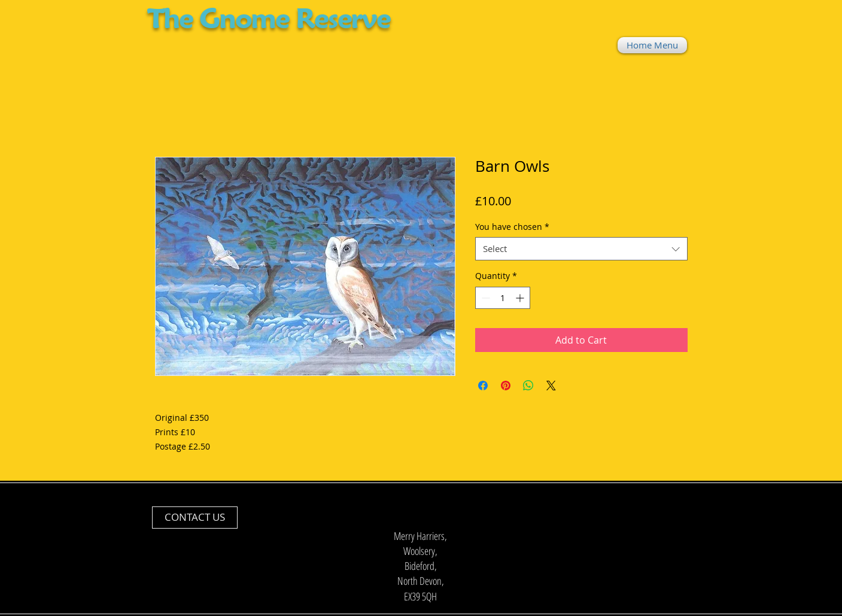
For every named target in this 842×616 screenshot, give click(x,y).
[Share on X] (551, 386)
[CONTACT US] (195, 518)
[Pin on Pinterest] (506, 386)
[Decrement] (484, 298)
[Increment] (521, 298)
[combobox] (581, 249)
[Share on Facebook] (483, 386)
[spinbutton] (503, 298)
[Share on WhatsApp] (528, 386)
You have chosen (512, 227)
